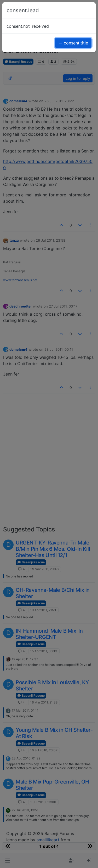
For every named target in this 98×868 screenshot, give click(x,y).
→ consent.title (73, 43)
